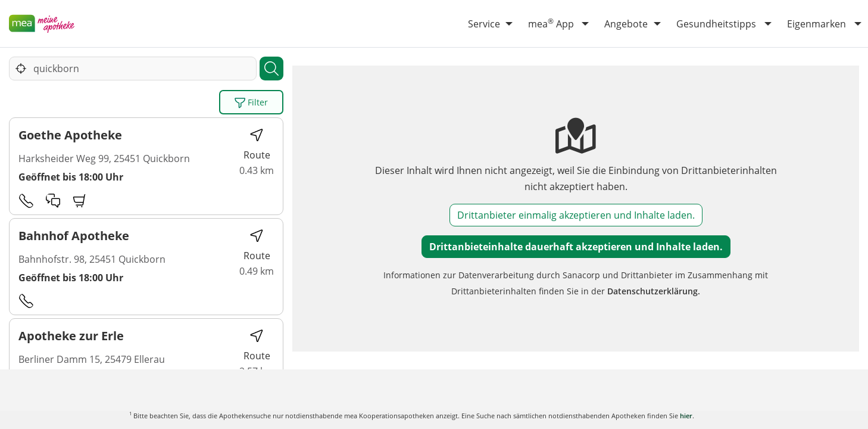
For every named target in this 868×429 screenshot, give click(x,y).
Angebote (626, 24)
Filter (251, 102)
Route (257, 144)
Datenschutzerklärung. (654, 291)
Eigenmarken (817, 24)
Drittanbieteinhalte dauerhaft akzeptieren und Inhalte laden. (576, 247)
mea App (551, 23)
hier (686, 416)
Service (484, 24)
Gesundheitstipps (716, 24)
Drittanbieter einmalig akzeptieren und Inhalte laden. (576, 215)
